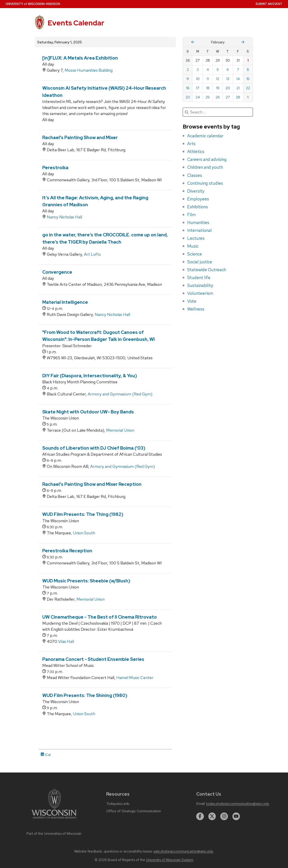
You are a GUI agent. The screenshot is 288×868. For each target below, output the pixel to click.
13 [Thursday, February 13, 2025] (228, 79)
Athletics (196, 151)
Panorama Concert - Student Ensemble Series (93, 659)
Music (193, 246)
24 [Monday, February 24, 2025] (198, 97)
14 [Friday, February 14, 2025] (238, 79)
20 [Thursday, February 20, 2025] (228, 88)
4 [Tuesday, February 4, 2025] (208, 70)
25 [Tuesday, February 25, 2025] (208, 97)
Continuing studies (205, 183)
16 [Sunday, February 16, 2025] (188, 88)
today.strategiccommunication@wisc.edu (238, 804)
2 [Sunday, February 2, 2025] (188, 70)
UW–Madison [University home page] (33, 4)
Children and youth (205, 167)
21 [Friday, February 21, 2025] (238, 88)
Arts (191, 144)
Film (191, 215)
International (199, 230)
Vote (192, 301)
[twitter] (212, 816)
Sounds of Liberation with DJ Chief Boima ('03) (94, 448)
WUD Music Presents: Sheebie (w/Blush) (86, 581)
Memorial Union (120, 430)
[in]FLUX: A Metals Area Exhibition (80, 58)
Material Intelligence (65, 302)
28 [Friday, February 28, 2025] (238, 97)
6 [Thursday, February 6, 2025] (228, 70)
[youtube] (236, 816)
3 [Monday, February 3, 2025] (198, 70)
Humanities (198, 222)
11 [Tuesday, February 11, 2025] (208, 79)
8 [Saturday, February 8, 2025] (248, 70)
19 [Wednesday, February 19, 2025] (218, 88)
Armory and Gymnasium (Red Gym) (120, 394)
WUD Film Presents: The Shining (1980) (85, 695)
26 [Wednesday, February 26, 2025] (218, 97)
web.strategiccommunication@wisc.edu (183, 851)
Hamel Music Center (135, 678)
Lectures (196, 238)
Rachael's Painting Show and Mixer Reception (92, 484)
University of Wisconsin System (170, 860)
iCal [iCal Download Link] (46, 755)
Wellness (196, 309)
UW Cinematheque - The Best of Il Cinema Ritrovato (100, 617)
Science (195, 254)
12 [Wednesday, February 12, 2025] (218, 79)
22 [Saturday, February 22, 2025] (248, 88)
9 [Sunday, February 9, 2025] (188, 79)
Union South (84, 533)
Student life (199, 277)
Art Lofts (92, 254)
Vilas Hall (66, 641)
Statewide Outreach (207, 270)
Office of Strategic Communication (134, 811)
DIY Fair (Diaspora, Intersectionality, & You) (90, 376)
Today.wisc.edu (118, 804)
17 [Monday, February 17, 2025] (198, 88)
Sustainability (200, 285)
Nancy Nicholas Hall (64, 217)
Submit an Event (269, 4)
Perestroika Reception (67, 551)
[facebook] (200, 816)
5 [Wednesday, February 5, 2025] (218, 70)
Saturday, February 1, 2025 (59, 42)
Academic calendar (205, 136)
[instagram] (224, 816)
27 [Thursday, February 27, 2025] (228, 97)
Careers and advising (207, 159)
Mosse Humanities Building (89, 70)
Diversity (196, 191)
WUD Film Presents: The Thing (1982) (83, 514)
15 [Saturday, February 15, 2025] (248, 79)
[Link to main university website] (54, 819)
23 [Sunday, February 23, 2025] (188, 97)
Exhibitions (198, 207)
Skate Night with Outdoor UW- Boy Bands (88, 412)
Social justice (200, 262)
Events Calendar (76, 23)
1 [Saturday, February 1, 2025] (248, 60)
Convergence (57, 272)
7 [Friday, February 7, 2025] (238, 70)
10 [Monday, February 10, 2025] (198, 79)
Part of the (54, 834)
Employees (198, 199)
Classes (195, 175)
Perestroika (55, 168)
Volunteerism (200, 293)
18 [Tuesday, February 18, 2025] (208, 88)
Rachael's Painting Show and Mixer (80, 138)
